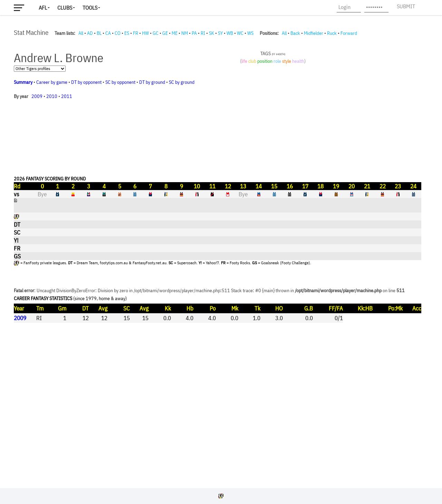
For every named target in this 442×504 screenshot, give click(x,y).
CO (118, 33)
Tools (90, 8)
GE (165, 33)
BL (99, 33)
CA (108, 33)
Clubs (65, 8)
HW (145, 33)
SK (212, 33)
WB (230, 33)
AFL (43, 8)
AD (90, 33)
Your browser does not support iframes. (218, 260)
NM (185, 33)
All (81, 33)
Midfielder (314, 33)
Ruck (332, 33)
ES (127, 33)
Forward (349, 33)
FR (136, 33)
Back (295, 33)
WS (250, 33)
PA (194, 33)
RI (203, 33)
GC (156, 33)
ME (175, 33)
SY (220, 33)
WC (240, 33)
